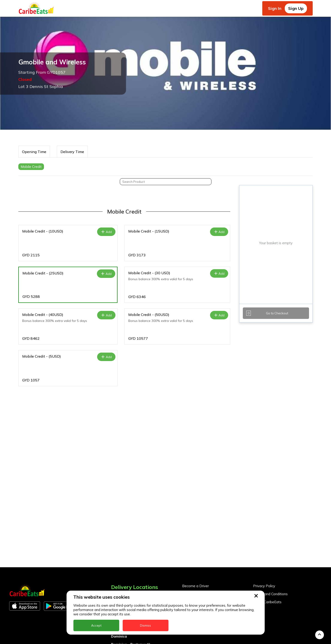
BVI (114, 541)
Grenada (119, 582)
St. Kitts (118, 638)
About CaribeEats (267, 531)
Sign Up (296, 8)
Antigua (118, 533)
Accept (96, 625)
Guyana (118, 590)
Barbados (120, 549)
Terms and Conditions (270, 523)
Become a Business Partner (204, 523)
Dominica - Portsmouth (131, 574)
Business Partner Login (201, 531)
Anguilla (118, 525)
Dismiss (145, 625)
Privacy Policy (264, 515)
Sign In (275, 8)
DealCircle (120, 558)
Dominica (119, 566)
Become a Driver (196, 515)
